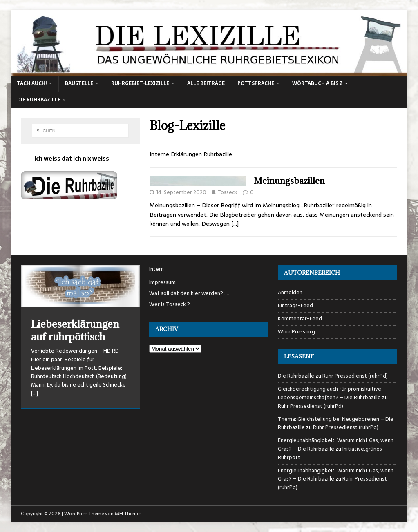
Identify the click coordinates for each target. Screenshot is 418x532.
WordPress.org (296, 332)
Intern (156, 269)
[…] (235, 224)
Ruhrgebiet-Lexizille (140, 83)
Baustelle (79, 83)
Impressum (162, 282)
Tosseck (227, 192)
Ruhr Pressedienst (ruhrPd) (355, 376)
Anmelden (290, 293)
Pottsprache (256, 83)
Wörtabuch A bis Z (317, 83)
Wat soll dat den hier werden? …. (189, 293)
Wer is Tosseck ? (170, 304)
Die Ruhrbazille (39, 100)
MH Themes (128, 514)
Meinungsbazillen (289, 181)
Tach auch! (32, 83)
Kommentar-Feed (300, 319)
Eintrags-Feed (295, 305)
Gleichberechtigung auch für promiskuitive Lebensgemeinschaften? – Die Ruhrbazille (330, 393)
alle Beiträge (206, 83)
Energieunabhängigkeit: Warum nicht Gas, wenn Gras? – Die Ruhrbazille (336, 445)
